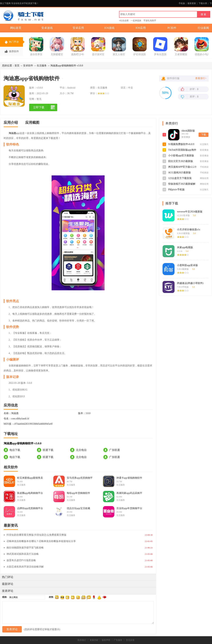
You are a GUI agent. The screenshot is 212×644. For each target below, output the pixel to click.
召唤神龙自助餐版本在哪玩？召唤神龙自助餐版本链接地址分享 (41, 541)
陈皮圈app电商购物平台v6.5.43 (30, 493)
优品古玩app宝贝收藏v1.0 (78, 508)
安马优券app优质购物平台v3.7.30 (80, 478)
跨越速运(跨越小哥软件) (190, 283)
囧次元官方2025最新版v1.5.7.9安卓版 (181, 161)
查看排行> (201, 78)
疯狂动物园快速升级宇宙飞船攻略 (25, 548)
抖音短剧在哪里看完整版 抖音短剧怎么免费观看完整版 (37, 535)
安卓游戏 (47, 28)
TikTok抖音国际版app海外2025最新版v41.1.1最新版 (182, 150)
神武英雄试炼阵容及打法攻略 (23, 554)
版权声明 (106, 640)
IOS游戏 (110, 28)
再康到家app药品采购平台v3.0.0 (129, 493)
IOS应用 (141, 28)
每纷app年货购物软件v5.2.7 (78, 493)
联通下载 (48, 450)
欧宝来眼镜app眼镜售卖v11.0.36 (30, 478)
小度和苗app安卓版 (187, 265)
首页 (17, 66)
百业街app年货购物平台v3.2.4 (129, 508)
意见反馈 (130, 640)
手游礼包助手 (150, 21)
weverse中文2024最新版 (190, 212)
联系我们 (82, 640)
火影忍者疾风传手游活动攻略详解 (25, 567)
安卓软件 (28, 66)
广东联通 (114, 450)
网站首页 (16, 28)
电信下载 (15, 450)
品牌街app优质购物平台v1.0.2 (30, 508)
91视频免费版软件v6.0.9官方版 (181, 144)
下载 (204, 135)
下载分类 (203, 3)
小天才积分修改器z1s (189, 230)
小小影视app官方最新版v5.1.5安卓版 (181, 156)
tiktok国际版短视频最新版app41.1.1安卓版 (189, 131)
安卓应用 (78, 28)
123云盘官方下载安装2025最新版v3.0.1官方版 (181, 178)
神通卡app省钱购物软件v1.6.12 (129, 478)
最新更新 (192, 3)
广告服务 (118, 640)
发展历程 (94, 640)
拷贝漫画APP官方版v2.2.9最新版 (182, 167)
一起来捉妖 (136, 21)
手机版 (182, 3)
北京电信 (81, 450)
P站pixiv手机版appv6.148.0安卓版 (178, 190)
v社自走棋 (124, 21)
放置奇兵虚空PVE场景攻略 (21, 560)
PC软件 (172, 28)
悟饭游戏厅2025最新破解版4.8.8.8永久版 (182, 184)
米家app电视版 (185, 247)
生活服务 (42, 66)
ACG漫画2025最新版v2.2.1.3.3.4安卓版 (179, 173)
